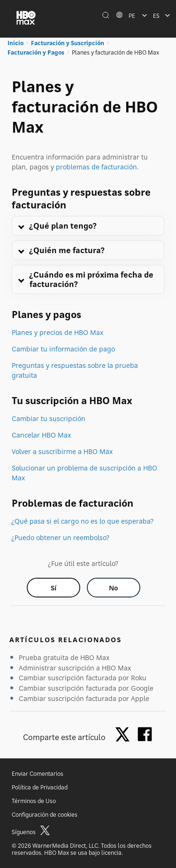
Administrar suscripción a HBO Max (75, 668)
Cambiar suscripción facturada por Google (86, 688)
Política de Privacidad (40, 787)
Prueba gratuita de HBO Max (64, 657)
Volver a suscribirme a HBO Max (62, 451)
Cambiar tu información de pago (63, 349)
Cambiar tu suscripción (49, 418)
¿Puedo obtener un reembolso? (61, 538)
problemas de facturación (96, 167)
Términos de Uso (34, 801)
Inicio (15, 43)
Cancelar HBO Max (41, 435)
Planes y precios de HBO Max (57, 332)
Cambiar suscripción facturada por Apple (84, 698)
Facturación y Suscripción (68, 43)
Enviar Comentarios (38, 774)
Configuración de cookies (45, 815)
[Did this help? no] (114, 588)
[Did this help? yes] (54, 588)
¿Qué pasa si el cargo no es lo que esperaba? (83, 521)
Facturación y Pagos (36, 52)
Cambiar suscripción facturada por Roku (83, 678)
